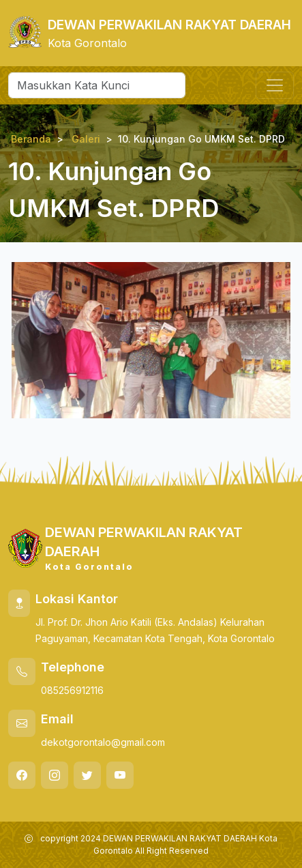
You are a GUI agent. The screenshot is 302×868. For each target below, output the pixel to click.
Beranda (31, 139)
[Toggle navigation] (275, 85)
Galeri (86, 139)
